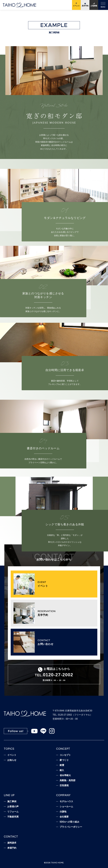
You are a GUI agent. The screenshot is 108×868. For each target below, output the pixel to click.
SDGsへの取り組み (69, 822)
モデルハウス (66, 802)
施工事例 (12, 802)
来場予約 (12, 848)
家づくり (64, 760)
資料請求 (12, 843)
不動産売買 (13, 817)
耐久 (62, 770)
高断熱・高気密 (67, 780)
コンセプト (65, 755)
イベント (12, 755)
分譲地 (63, 812)
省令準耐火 (65, 775)
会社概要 (64, 817)
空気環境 (64, 786)
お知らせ (12, 760)
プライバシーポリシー (71, 827)
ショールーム (66, 807)
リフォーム (13, 812)
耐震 (62, 765)
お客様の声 (13, 807)
